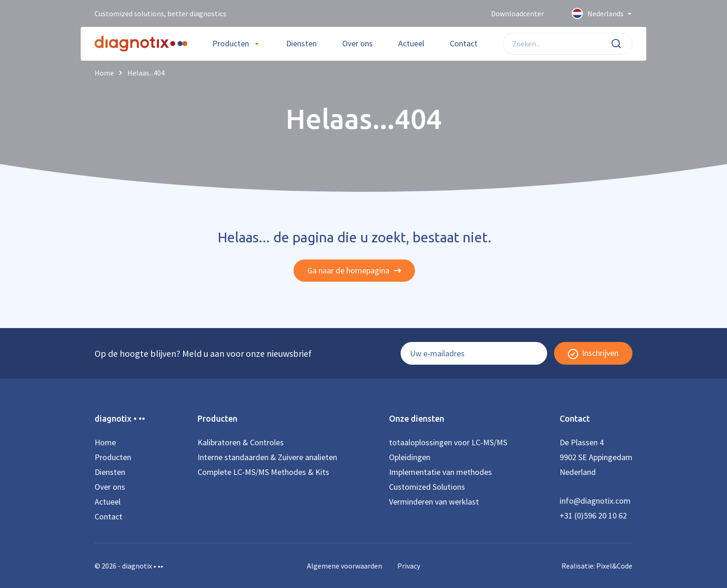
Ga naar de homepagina (354, 270)
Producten (231, 43)
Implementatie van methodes (440, 472)
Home (105, 442)
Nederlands (602, 14)
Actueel (411, 43)
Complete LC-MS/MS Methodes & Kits (263, 472)
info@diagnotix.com (595, 501)
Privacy (409, 566)
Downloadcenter (517, 13)
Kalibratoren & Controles (241, 442)
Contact (464, 43)
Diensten (301, 43)
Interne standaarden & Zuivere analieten (267, 457)
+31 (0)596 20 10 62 (593, 515)
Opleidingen (410, 457)
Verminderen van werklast (434, 502)
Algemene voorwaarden (344, 566)
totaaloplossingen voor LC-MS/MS (448, 442)
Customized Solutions (427, 487)
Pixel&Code (614, 566)
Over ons (357, 43)
